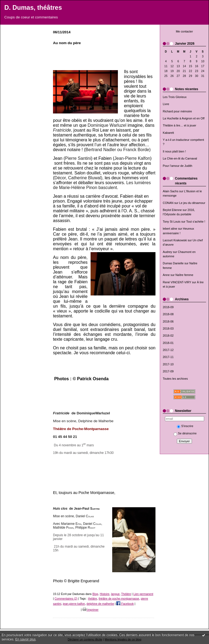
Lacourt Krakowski (175, 240)
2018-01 (168, 343)
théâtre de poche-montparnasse (119, 599)
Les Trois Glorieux (175, 97)
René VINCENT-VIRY (177, 282)
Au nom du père (67, 43)
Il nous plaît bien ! (174, 151)
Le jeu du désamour (192, 203)
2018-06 (168, 321)
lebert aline (170, 229)
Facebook (125, 604)
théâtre (93, 599)
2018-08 (168, 314)
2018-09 (168, 307)
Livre (166, 104)
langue (115, 594)
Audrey (167, 252)
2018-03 (168, 328)
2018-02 (168, 336)
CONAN (168, 203)
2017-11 (168, 357)
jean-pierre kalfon (74, 604)
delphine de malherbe (100, 604)
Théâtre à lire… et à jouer (180, 125)
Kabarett (168, 133)
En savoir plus (26, 639)
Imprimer (91, 610)
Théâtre (126, 594)
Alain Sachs (171, 191)
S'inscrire (185, 426)
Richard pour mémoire (177, 111)
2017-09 (168, 371)
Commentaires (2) (66, 599)
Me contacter (184, 31)
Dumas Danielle (173, 263)
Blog (95, 594)
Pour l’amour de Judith (178, 166)
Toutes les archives (175, 379)
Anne (166, 275)
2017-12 (168, 350)
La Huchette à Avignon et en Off (184, 118)
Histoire (105, 594)
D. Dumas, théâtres (33, 8)
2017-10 (168, 364)
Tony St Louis (172, 222)
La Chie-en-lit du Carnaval (180, 158)
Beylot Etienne (172, 210)
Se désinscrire (185, 433)
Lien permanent (143, 594)
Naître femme (184, 275)
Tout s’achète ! (196, 222)
